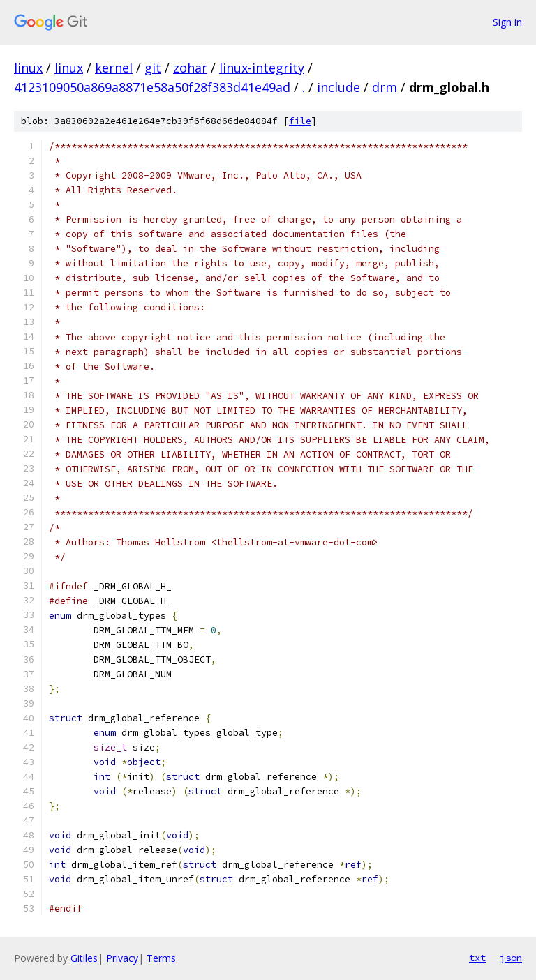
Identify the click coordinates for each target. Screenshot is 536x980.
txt (477, 958)
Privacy (122, 958)
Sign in (507, 22)
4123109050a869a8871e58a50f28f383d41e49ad (152, 87)
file (300, 121)
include (338, 87)
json (511, 958)
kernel (114, 68)
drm (385, 87)
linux (28, 68)
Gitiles (84, 958)
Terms (161, 958)
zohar (190, 68)
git (153, 68)
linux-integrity (262, 68)
